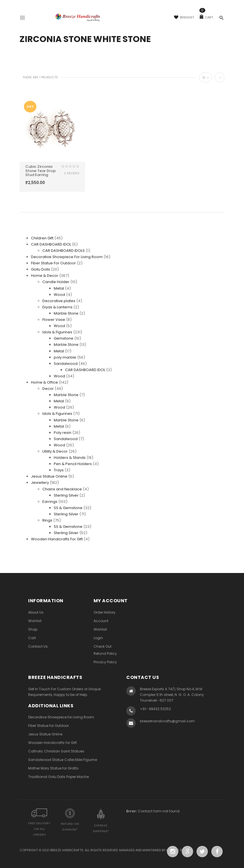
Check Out (103, 646)
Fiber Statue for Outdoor (48, 726)
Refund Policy (105, 653)
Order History (105, 612)
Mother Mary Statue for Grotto (53, 768)
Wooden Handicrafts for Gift (52, 743)
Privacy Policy (105, 662)
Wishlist (184, 17)
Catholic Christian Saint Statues (56, 751)
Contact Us (38, 646)
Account (101, 621)
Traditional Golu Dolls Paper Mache (58, 777)
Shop (33, 629)
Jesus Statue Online (45, 734)
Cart (206, 17)
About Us (36, 612)
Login (98, 638)
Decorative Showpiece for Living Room (61, 717)
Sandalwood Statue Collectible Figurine (63, 760)
